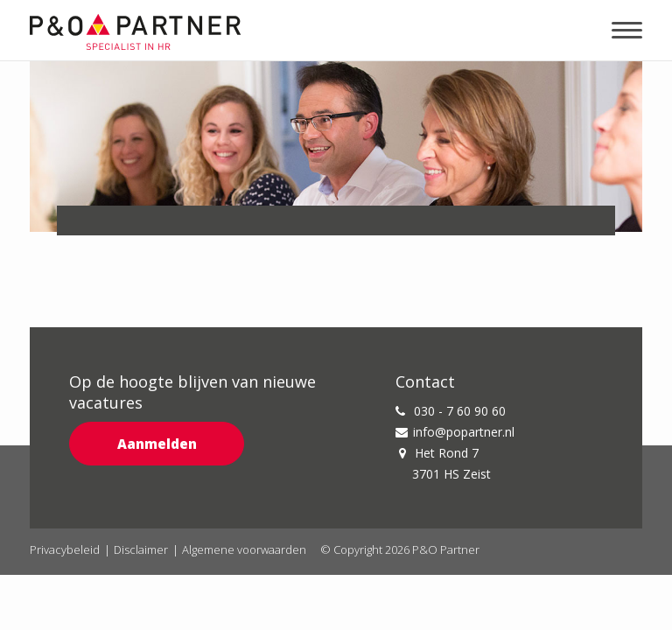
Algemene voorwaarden (244, 549)
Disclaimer (141, 549)
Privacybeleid (65, 549)
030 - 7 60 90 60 (451, 411)
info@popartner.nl (455, 432)
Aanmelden (157, 444)
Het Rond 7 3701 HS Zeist (445, 463)
